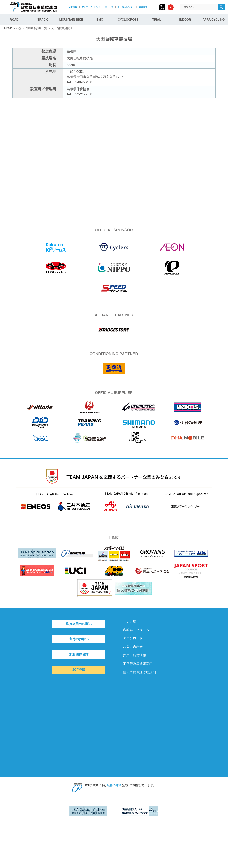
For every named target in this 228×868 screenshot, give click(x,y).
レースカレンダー (126, 7)
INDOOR (185, 20)
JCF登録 (73, 7)
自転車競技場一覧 (36, 28)
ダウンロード (133, 638)
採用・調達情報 (135, 655)
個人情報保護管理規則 (139, 672)
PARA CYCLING (214, 20)
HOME (8, 28)
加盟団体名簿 (79, 654)
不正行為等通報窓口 (138, 664)
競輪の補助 (114, 785)
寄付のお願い (79, 639)
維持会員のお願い (79, 624)
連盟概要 (143, 7)
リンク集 (130, 621)
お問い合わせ (133, 647)
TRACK (43, 20)
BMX (100, 20)
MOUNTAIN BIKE (71, 20)
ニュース (109, 7)
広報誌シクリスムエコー (141, 630)
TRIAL (157, 20)
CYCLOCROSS (128, 20)
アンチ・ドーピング (91, 7)
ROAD (14, 20)
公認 (19, 28)
